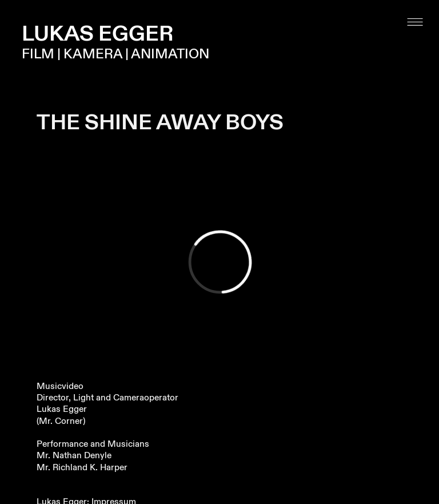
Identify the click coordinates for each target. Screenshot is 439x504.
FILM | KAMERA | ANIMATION (115, 54)
